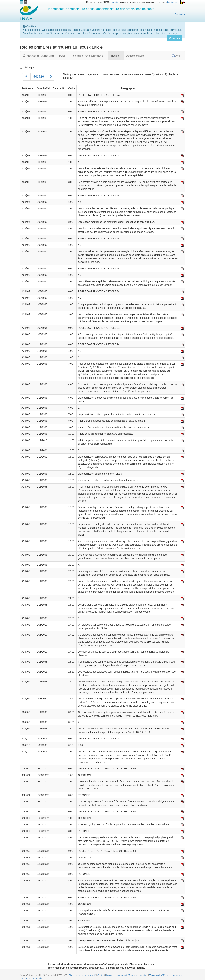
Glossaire (180, 14)
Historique (27, 67)
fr (26, 2)
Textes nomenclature (138, 975)
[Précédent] (26, 77)
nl (22, 2)
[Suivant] (51, 77)
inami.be (114, 2)
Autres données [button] (136, 56)
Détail (62, 56)
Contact (101, 975)
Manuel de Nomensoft (117, 975)
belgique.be (173, 2)
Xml (176, 56)
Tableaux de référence (160, 975)
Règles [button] (116, 56)
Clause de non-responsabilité (82, 975)
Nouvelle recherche (38, 56)
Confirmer (175, 38)
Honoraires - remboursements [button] (88, 56)
